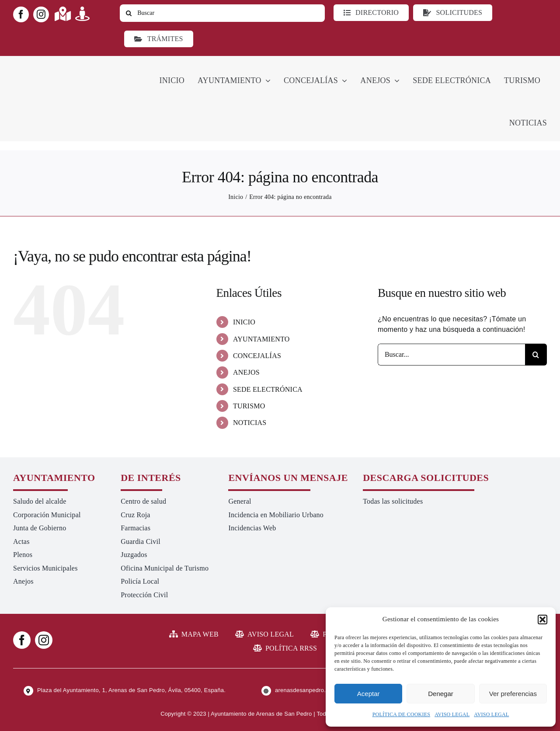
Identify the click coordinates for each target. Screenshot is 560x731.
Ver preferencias (513, 694)
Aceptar (369, 694)
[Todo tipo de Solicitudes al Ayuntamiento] (453, 13)
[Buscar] (222, 13)
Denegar (441, 694)
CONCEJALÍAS (257, 356)
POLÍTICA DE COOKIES (402, 714)
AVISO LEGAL (452, 714)
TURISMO (249, 406)
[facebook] (21, 14)
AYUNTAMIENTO (261, 339)
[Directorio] (371, 13)
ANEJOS (246, 372)
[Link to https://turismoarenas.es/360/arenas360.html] (82, 14)
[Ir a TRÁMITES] (158, 39)
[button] (543, 620)
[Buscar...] (451, 355)
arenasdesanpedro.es (303, 690)
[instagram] (41, 14)
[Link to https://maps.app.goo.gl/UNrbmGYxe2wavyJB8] (63, 14)
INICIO (244, 322)
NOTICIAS (250, 423)
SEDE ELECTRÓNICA (268, 389)
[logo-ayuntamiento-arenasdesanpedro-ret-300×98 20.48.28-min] (69, 64)
